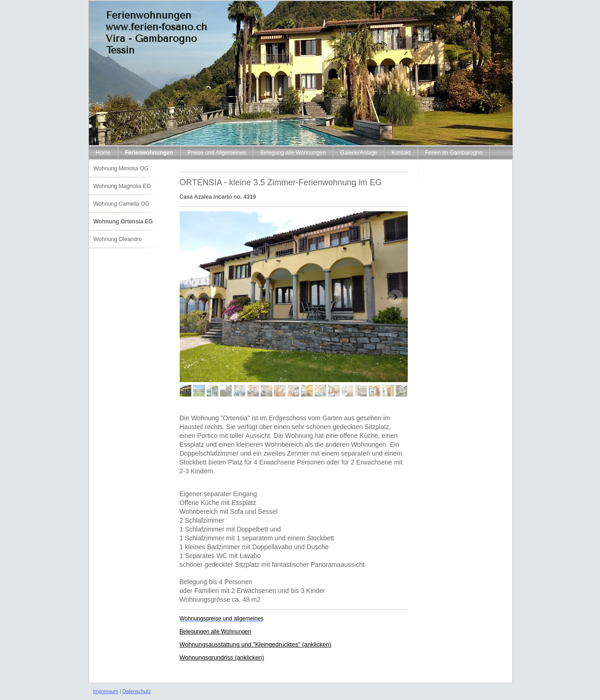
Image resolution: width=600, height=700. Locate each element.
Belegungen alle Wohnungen (216, 632)
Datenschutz (137, 691)
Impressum (106, 691)
